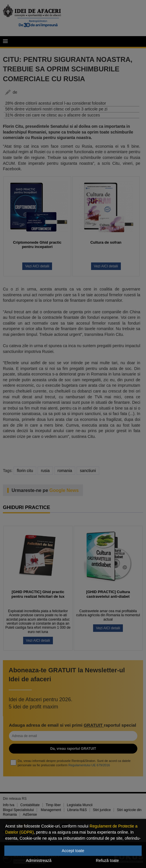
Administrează (39, 860)
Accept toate (73, 851)
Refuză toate (107, 860)
